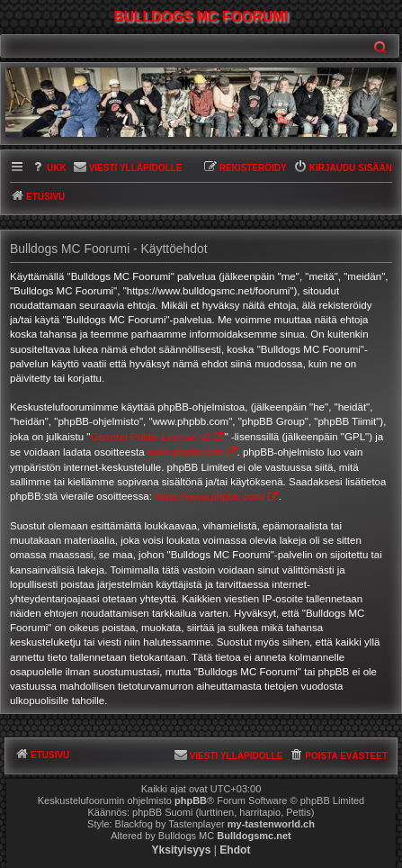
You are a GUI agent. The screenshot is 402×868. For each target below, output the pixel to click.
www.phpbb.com (186, 452)
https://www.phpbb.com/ (210, 496)
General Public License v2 (150, 437)
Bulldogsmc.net (254, 836)
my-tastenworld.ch (271, 824)
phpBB (191, 800)
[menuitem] (49, 169)
